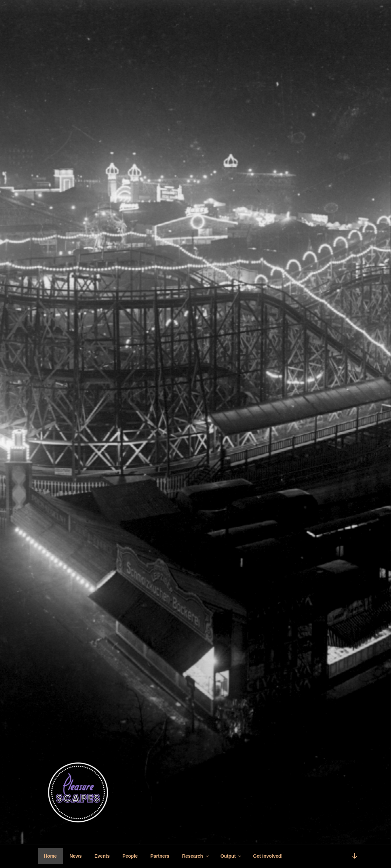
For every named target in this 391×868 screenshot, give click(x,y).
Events (102, 856)
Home (51, 856)
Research (196, 856)
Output (231, 856)
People (130, 856)
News (76, 856)
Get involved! (268, 856)
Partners (160, 856)
